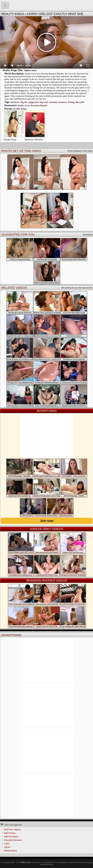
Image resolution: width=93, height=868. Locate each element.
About (7, 847)
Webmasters (11, 851)
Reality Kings (13, 14)
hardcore (15, 102)
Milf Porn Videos (12, 830)
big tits (24, 102)
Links (7, 844)
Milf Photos (10, 833)
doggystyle (34, 102)
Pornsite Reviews (13, 840)
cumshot (53, 102)
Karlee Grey (24, 105)
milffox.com (25, 862)
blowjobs (80, 102)
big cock (44, 102)
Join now (47, 521)
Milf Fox (46, 5)
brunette (62, 102)
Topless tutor (30, 70)
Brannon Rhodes (39, 105)
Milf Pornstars (11, 837)
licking (71, 102)
